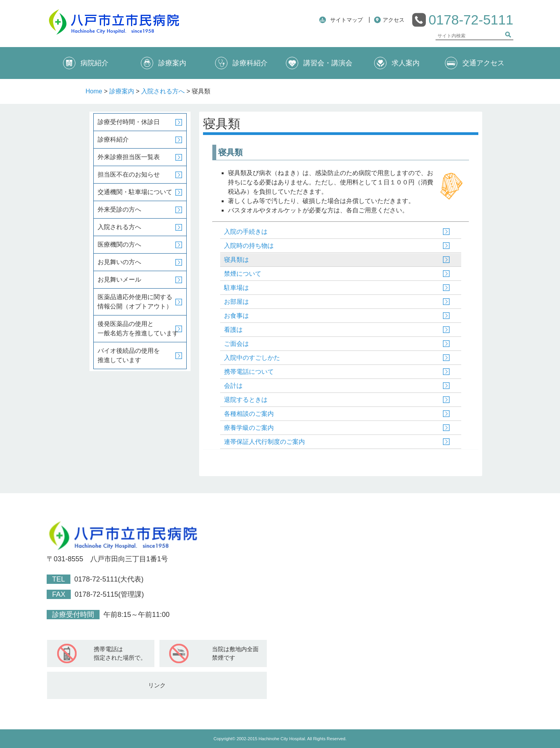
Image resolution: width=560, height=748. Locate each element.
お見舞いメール (119, 279)
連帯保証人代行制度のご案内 (264, 442)
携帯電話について (249, 372)
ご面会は (236, 344)
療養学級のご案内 (249, 428)
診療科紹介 (241, 63)
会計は (233, 386)
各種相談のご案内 (249, 414)
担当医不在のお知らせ (129, 174)
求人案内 (397, 63)
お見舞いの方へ (119, 262)
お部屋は (236, 302)
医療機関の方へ (119, 244)
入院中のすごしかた (252, 358)
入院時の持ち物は (249, 246)
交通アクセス (475, 63)
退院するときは (246, 400)
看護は (233, 330)
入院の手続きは (246, 232)
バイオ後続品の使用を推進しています (129, 355)
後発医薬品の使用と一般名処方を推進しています (138, 328)
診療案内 (164, 63)
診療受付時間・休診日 (129, 122)
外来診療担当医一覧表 (129, 157)
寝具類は (236, 260)
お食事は (236, 316)
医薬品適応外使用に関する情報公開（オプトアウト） (135, 302)
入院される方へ (163, 91)
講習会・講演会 (319, 63)
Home (94, 91)
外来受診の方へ (119, 209)
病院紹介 (86, 63)
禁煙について (243, 274)
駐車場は (236, 288)
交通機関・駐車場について (135, 192)
